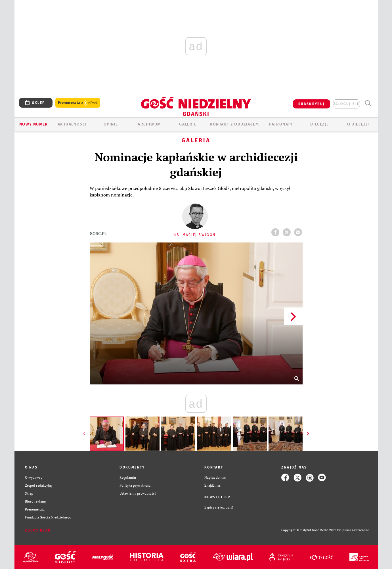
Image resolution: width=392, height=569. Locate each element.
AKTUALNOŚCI (72, 124)
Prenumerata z (78, 103)
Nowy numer (34, 124)
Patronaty (281, 124)
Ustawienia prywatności (138, 493)
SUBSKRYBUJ (312, 104)
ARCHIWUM (149, 124)
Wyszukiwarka (368, 103)
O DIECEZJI (358, 124)
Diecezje (319, 124)
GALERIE (188, 124)
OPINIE (111, 124)
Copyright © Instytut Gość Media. (305, 530)
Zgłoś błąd (38, 530)
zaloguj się (346, 104)
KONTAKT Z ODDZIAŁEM (234, 124)
